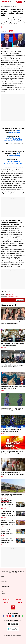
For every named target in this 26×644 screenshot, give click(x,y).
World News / (7, 4)
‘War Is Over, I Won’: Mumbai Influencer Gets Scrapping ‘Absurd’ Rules (13, 323)
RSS (2, 591)
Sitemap (3, 584)
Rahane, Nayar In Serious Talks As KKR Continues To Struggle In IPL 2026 (12, 409)
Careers (3, 594)
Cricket (3, 412)
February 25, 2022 (18, 144)
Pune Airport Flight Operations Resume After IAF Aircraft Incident (12, 495)
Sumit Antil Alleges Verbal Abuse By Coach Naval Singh (7, 532)
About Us (3, 577)
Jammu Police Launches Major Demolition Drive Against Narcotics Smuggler (13, 452)
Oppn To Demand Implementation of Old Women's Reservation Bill (13, 344)
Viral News (3, 326)
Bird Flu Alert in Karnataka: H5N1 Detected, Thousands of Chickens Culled (13, 473)
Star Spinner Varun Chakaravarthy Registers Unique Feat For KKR (11, 430)
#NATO (19, 130)
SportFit (3, 536)
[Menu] (24, 2)
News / (2, 4)
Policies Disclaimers (6, 586)
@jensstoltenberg (14, 132)
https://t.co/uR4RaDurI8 (13, 138)
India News (4, 348)
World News (3, 29)
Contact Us (4, 579)
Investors (3, 589)
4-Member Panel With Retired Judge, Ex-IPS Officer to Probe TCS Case (13, 366)
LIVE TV (19, 2)
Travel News (4, 527)
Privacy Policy (4, 581)
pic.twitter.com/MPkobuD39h (13, 140)
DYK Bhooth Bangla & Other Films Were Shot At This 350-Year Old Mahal (8, 523)
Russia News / (14, 4)
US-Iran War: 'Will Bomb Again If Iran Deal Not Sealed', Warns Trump (13, 387)
